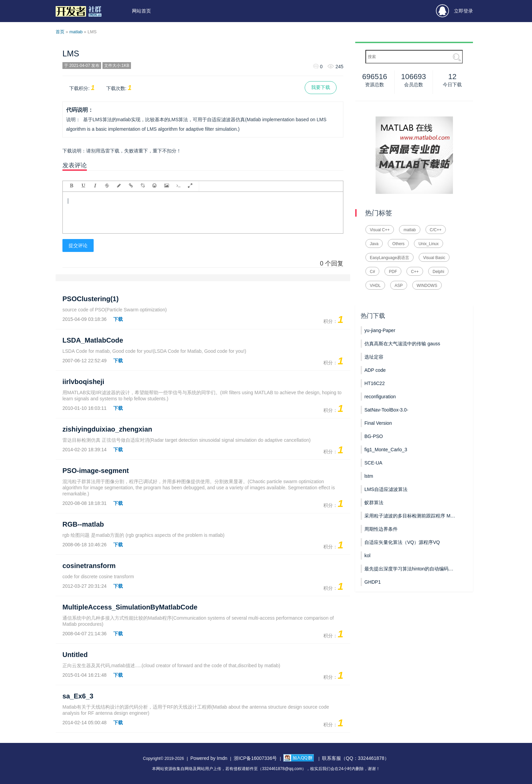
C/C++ (436, 230)
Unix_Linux (428, 244)
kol (367, 555)
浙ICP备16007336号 (255, 758)
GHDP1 (373, 582)
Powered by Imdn (209, 758)
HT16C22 (375, 383)
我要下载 (321, 87)
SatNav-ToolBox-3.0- (386, 410)
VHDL (375, 286)
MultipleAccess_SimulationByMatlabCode (130, 607)
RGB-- (83, 524)
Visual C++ (380, 230)
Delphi (438, 272)
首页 (60, 32)
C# (372, 272)
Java (374, 244)
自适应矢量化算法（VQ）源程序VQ (402, 542)
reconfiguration (380, 397)
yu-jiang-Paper (380, 330)
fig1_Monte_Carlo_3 (386, 450)
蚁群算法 (374, 503)
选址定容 (374, 357)
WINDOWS (427, 286)
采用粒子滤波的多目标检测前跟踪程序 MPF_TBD (410, 516)
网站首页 (141, 11)
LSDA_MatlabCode (93, 340)
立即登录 (454, 11)
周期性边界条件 (381, 529)
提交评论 (78, 245)
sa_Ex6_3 (78, 696)
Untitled (75, 655)
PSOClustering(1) (91, 299)
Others (398, 244)
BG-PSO (374, 436)
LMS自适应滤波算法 (386, 489)
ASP (399, 286)
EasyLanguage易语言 (389, 258)
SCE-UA (373, 463)
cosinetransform (89, 566)
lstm (369, 476)
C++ (415, 272)
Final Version (378, 423)
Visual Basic (434, 258)
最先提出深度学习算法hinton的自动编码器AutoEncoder (410, 569)
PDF (393, 272)
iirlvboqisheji (83, 382)
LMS (71, 53)
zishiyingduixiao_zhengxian (107, 429)
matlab (76, 32)
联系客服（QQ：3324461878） (356, 758)
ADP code (375, 370)
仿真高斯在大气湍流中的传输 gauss (402, 344)
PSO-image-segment (96, 471)
